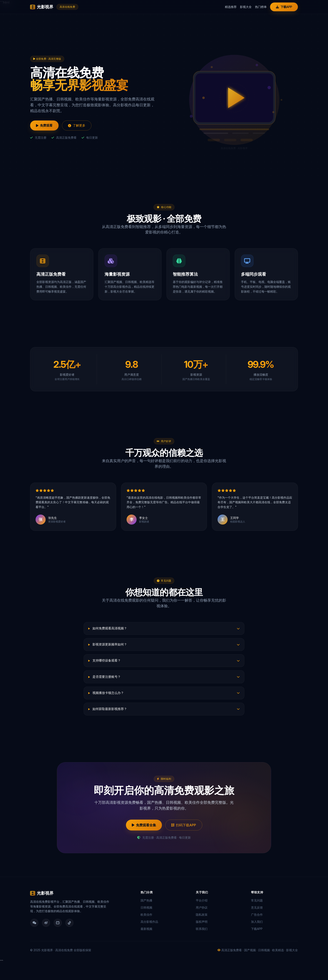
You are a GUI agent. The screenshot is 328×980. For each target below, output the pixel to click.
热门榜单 (259, 7)
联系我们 (202, 945)
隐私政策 (202, 931)
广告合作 (257, 931)
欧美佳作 (146, 931)
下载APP (283, 7)
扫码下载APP (186, 841)
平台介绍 (202, 916)
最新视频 (146, 945)
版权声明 (202, 938)
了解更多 (81, 126)
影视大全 (244, 7)
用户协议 (202, 924)
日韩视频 (146, 924)
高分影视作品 (149, 938)
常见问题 (257, 916)
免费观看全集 (142, 841)
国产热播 (146, 916)
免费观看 (46, 126)
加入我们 (257, 938)
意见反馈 (257, 924)
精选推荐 (229, 7)
